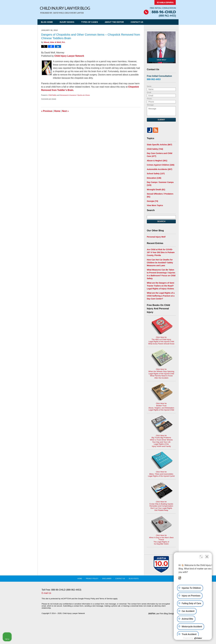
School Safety (156, 174)
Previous (47, 111)
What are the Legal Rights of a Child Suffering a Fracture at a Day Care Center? (161, 296)
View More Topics (155, 205)
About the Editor (114, 22)
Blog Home (47, 22)
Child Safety (52, 95)
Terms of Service (106, 599)
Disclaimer (107, 579)
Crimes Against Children (161, 165)
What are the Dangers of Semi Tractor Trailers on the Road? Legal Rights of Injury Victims (160, 286)
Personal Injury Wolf (156, 237)
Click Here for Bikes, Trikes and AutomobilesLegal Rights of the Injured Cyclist (161, 464)
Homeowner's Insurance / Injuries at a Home (75, 95)
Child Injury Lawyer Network (69, 56)
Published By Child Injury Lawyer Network (160, 9)
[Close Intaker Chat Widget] (207, 556)
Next (65, 111)
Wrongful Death (156, 190)
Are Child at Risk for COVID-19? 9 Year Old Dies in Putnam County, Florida (161, 252)
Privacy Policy (92, 579)
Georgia (152, 201)
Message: (150, 105)
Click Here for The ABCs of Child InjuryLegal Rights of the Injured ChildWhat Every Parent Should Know (161, 331)
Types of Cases (89, 22)
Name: (149, 86)
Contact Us (137, 22)
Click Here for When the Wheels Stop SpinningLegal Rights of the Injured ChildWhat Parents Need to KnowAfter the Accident (161, 364)
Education (154, 178)
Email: (149, 92)
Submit (161, 120)
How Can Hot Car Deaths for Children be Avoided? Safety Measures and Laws (160, 263)
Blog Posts (134, 579)
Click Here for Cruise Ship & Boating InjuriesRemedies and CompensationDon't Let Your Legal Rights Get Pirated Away (161, 496)
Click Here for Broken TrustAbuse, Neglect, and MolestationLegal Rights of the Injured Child (161, 397)
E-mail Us (46, 593)
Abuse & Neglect (157, 161)
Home (57, 111)
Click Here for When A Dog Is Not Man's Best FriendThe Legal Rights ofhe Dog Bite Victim (161, 530)
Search (161, 221)
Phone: (149, 99)
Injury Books (67, 22)
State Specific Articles (159, 145)
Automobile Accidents (160, 169)
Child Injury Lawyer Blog (65, 10)
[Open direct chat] (201, 556)
